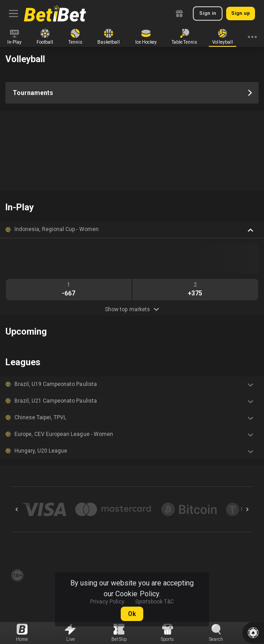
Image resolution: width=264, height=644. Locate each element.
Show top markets (132, 309)
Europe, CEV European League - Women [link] (64, 434)
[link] (55, 14)
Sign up (241, 13)
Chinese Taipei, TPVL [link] (40, 417)
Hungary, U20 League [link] (41, 451)
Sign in (208, 13)
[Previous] (17, 509)
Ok (132, 614)
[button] (132, 230)
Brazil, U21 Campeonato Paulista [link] (56, 401)
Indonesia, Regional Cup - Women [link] (57, 229)
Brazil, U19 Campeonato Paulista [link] (56, 384)
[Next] (247, 509)
